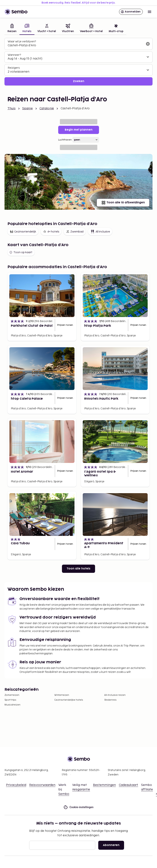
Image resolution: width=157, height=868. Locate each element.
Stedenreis (110, 700)
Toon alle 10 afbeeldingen (123, 203)
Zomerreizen (12, 695)
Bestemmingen (104, 785)
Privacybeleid (16, 785)
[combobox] (76, 46)
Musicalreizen (12, 705)
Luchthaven (65, 140)
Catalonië (47, 108)
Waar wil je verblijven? (22, 42)
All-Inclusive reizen (115, 695)
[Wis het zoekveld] (148, 44)
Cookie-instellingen (78, 807)
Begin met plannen (79, 130)
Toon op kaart (21, 252)
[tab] (12, 29)
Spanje (28, 108)
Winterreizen (62, 695)
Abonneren (111, 845)
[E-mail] (62, 845)
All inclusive (100, 232)
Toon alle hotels (78, 569)
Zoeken (79, 81)
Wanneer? (14, 55)
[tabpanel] (78, 62)
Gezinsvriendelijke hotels (69, 700)
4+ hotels (51, 232)
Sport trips (10, 700)
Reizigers (14, 68)
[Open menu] (150, 12)
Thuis (12, 108)
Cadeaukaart (128, 785)
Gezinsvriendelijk (23, 232)
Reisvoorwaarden (42, 785)
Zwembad (75, 232)
